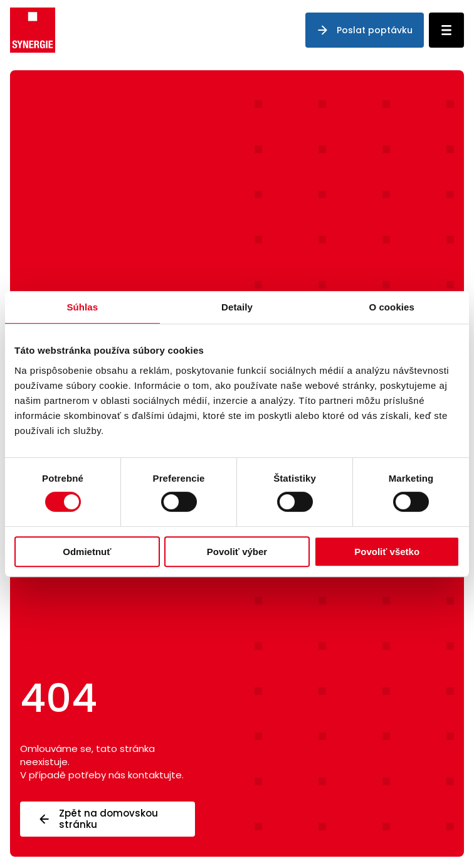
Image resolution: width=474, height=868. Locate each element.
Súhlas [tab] (82, 307)
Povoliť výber (237, 552)
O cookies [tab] (392, 307)
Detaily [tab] (237, 307)
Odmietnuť (87, 552)
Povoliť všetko (387, 552)
